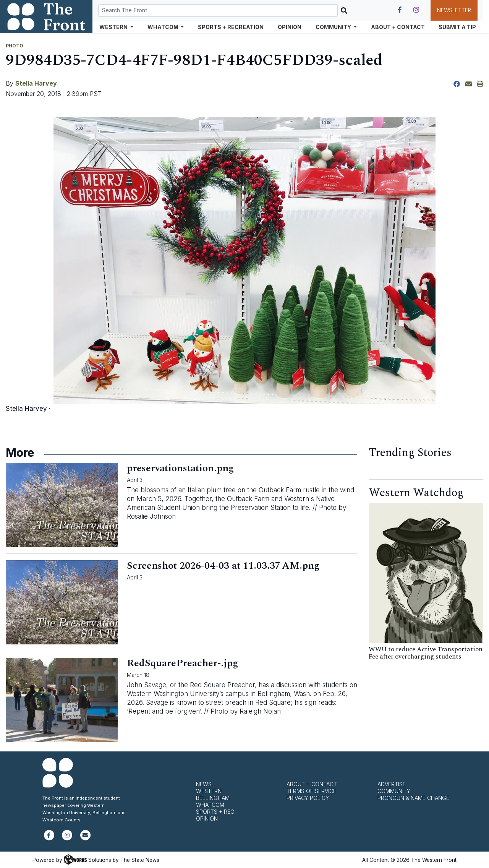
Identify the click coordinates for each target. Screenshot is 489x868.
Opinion (290, 27)
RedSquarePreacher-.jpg (182, 663)
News (204, 784)
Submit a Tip (457, 27)
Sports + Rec (215, 812)
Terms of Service (311, 791)
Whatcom (210, 805)
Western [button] (114, 27)
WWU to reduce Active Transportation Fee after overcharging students (426, 653)
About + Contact (398, 27)
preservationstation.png (180, 468)
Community (394, 791)
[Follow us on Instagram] (416, 10)
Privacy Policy (308, 798)
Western (209, 791)
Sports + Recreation (231, 27)
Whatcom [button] (164, 27)
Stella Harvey (36, 83)
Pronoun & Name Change (413, 798)
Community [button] (334, 27)
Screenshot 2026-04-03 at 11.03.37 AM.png (223, 566)
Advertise (392, 784)
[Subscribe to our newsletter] (85, 838)
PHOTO (15, 46)
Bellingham (213, 798)
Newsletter (454, 10)
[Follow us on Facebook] (400, 10)
